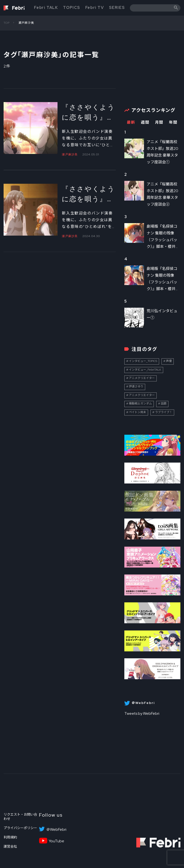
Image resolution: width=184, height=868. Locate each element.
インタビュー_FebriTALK (145, 370)
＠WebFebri (56, 830)
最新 (131, 122)
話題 (164, 403)
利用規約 (10, 837)
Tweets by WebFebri (142, 713)
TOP (7, 23)
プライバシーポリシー (20, 828)
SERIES (117, 8)
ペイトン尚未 (138, 412)
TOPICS (72, 8)
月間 (159, 122)
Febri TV (95, 8)
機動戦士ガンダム (140, 403)
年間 (173, 122)
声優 (169, 361)
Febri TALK (46, 8)
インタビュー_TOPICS (143, 361)
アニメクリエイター (142, 378)
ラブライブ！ (164, 412)
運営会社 (10, 846)
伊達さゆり (136, 386)
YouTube (56, 841)
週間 (145, 122)
